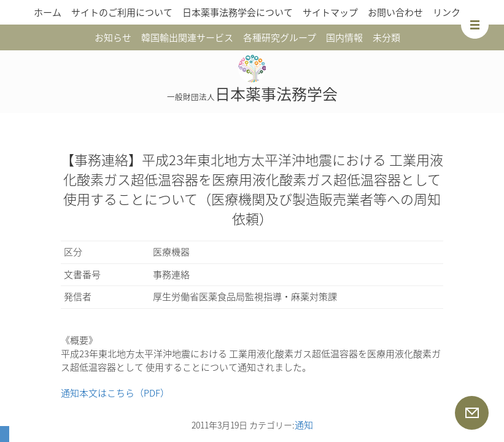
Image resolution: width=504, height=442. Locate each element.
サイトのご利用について (122, 12)
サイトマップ (330, 12)
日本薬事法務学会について (238, 12)
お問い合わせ (395, 12)
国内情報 (344, 37)
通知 (304, 425)
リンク (447, 12)
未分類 (386, 37)
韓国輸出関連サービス (187, 37)
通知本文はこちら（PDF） (115, 393)
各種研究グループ (280, 37)
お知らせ (113, 37)
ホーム (48, 12)
